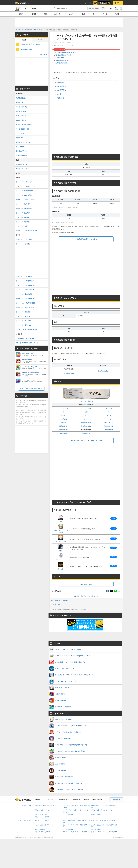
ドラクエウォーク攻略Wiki (42, 817)
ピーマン (64, 415)
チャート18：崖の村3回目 (24, 294)
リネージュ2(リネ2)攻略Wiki (43, 832)
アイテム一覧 (20, 133)
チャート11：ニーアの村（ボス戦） (27, 231)
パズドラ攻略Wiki (68, 814)
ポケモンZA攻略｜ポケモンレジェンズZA (46, 806)
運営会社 (86, 799)
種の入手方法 (61, 90)
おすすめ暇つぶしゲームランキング (32, 389)
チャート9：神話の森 (23, 222)
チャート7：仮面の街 (23, 213)
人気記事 (24, 40)
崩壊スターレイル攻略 (41, 814)
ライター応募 (116, 800)
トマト (109, 415)
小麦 (86, 412)
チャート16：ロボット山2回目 (26, 285)
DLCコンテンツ (21, 120)
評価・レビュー (21, 116)
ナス (86, 415)
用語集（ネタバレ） (22, 102)
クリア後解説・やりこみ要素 (25, 338)
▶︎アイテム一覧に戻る (86, 395)
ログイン (118, 3)
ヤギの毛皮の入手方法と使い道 (30, 44)
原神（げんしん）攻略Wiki (42, 821)
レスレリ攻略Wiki (68, 829)
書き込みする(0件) (86, 584)
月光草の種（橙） (103, 371)
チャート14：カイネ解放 (24, 276)
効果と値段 (61, 82)
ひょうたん (64, 419)
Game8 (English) (97, 799)
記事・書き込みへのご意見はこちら (86, 596)
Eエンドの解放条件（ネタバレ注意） (66, 53)
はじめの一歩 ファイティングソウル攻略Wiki (104, 832)
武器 (45, 14)
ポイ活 (87, 3)
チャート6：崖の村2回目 (24, 208)
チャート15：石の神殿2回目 (25, 281)
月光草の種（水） (109, 423)
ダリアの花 (109, 408)
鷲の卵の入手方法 (22, 151)
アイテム (58, 605)
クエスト (72, 14)
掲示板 (117, 14)
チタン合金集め (60, 58)
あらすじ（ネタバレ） (23, 111)
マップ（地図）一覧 (22, 129)
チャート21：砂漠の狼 (23, 312)
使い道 (59, 94)
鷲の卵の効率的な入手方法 (63, 55)
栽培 (94, 14)
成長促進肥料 (86, 433)
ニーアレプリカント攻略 (60, 601)
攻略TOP (22, 14)
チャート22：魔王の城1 (24, 316)
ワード (105, 14)
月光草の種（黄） (69, 373)
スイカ (109, 419)
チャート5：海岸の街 (23, 204)
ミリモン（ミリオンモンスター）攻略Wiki (75, 832)
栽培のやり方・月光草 (23, 142)
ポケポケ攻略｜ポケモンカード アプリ (102, 810)
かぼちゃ (64, 423)
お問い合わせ (77, 799)
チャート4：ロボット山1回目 (25, 200)
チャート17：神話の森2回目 (25, 290)
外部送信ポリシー (64, 799)
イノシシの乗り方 (22, 156)
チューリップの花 (86, 408)
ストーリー (58, 14)
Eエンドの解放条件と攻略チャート (27, 343)
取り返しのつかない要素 (24, 125)
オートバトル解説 (22, 107)
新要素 (34, 14)
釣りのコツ (20, 138)
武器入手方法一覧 (22, 164)
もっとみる (43, 54)
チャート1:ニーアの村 (23, 186)
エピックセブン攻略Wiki (42, 825)
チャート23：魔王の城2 (24, 321)
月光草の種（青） (64, 426)
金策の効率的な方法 (61, 63)
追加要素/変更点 (21, 98)
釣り (84, 14)
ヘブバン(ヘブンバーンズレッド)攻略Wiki (103, 821)
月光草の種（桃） (86, 426)
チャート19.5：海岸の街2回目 (26, 303)
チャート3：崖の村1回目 (24, 195)
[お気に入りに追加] (94, 8)
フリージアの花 (64, 408)
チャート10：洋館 (22, 226)
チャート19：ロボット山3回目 (26, 299)
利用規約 (37, 799)
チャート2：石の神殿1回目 (25, 191)
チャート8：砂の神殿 (23, 217)
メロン (86, 419)
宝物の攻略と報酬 (26, 49)
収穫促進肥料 (109, 430)
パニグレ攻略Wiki (96, 829)
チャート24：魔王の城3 (24, 325)
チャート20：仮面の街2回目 (25, 307)
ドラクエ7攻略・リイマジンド (43, 810)
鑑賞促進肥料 (64, 433)
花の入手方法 (61, 86)
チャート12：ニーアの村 (24, 239)
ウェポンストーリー (22, 169)
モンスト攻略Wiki (96, 814)
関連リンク (61, 98)
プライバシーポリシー (49, 799)
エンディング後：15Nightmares (26, 330)
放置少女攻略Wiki (40, 829)
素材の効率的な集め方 (62, 60)
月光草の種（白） (86, 423)
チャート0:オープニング (24, 182)
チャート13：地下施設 (23, 244)
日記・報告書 (20, 147)
